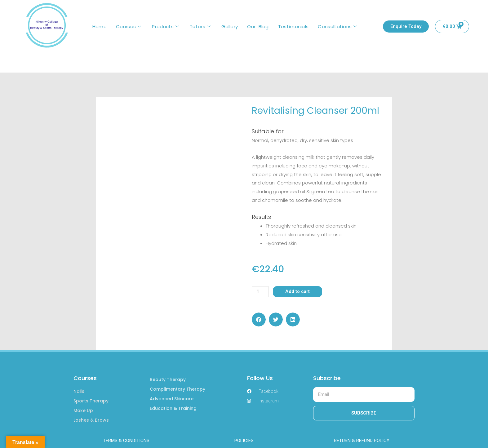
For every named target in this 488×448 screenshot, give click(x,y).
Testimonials (293, 27)
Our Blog (258, 27)
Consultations (338, 27)
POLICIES (244, 441)
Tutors (201, 27)
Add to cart (297, 291)
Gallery (230, 27)
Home (100, 27)
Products (166, 27)
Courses (129, 27)
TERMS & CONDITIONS (126, 441)
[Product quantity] (260, 292)
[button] (259, 319)
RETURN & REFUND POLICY (362, 441)
